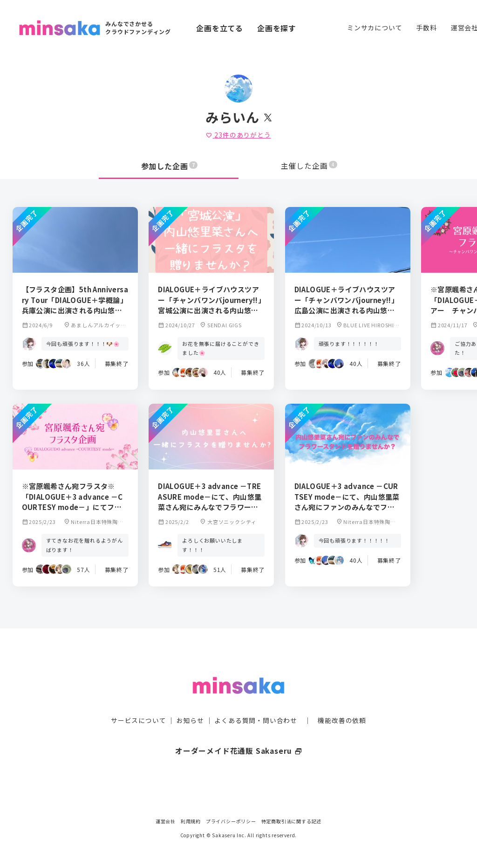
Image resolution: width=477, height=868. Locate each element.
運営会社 (166, 821)
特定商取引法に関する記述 (292, 821)
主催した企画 (309, 166)
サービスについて (138, 702)
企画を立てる (220, 28)
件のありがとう (238, 135)
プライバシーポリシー (231, 821)
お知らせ (190, 702)
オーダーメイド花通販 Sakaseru (239, 732)
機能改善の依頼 (342, 702)
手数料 (426, 28)
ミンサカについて (375, 28)
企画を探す (277, 28)
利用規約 (191, 821)
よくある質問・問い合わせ (256, 702)
